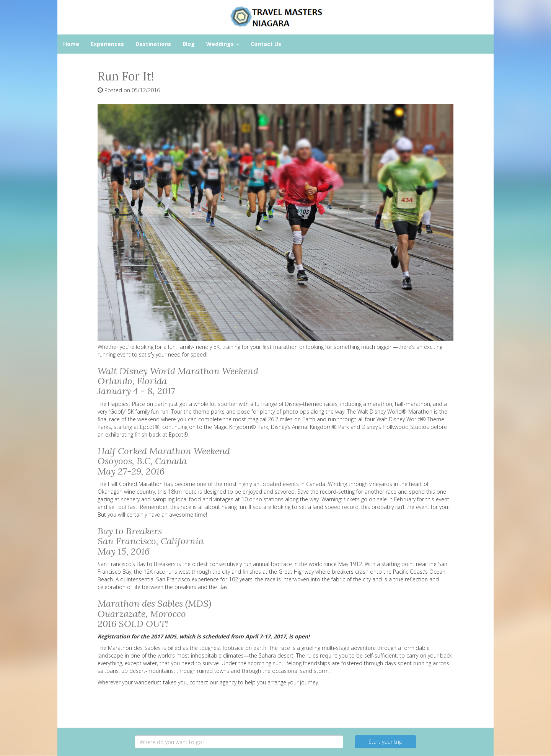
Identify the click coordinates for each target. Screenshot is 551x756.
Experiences (107, 44)
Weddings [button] (223, 44)
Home (71, 44)
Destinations (153, 44)
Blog (189, 44)
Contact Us (266, 44)
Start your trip (386, 742)
